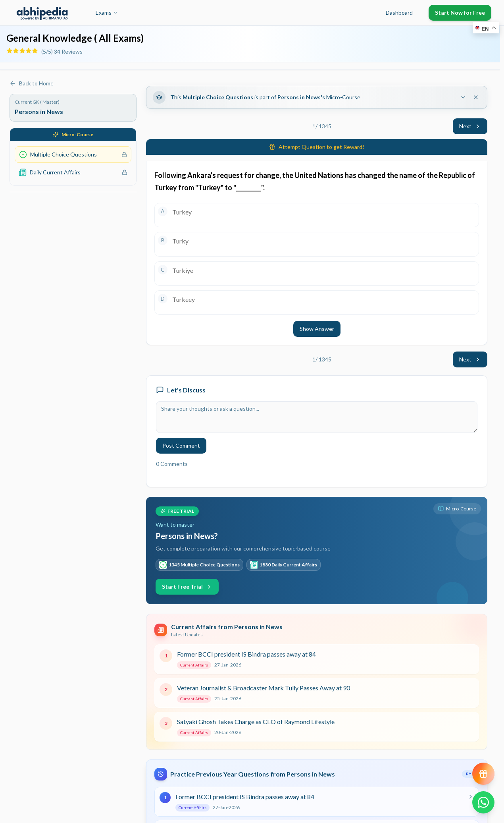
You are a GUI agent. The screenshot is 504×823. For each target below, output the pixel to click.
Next (470, 126)
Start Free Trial (187, 586)
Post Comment (181, 445)
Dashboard (399, 13)
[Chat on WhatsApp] (483, 802)
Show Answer (317, 329)
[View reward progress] (483, 774)
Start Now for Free (460, 13)
